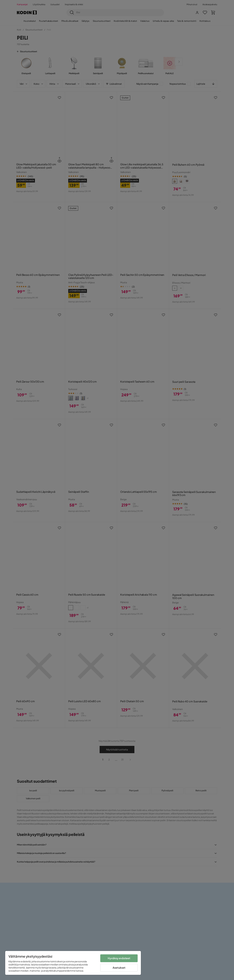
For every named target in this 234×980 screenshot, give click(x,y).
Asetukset (119, 968)
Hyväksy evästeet (119, 958)
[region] (73, 963)
